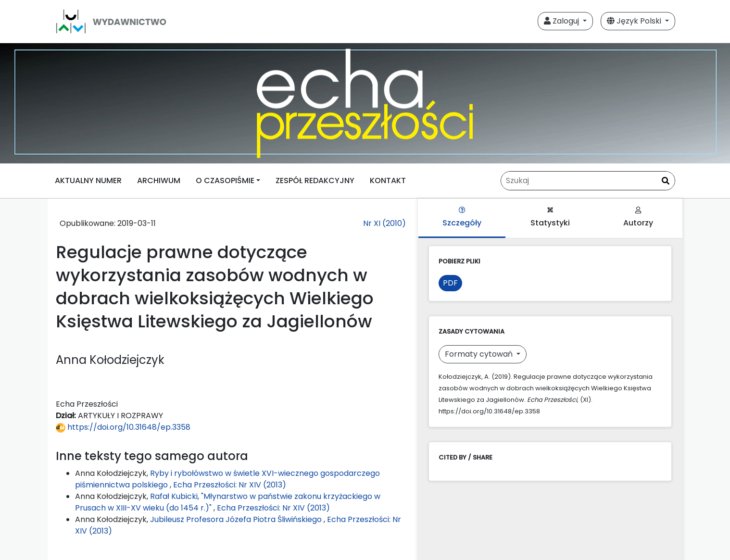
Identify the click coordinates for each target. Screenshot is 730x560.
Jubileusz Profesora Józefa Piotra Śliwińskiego (237, 519)
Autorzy (638, 218)
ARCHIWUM (159, 180)
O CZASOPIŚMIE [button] (225, 180)
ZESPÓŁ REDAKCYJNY (315, 180)
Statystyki (550, 218)
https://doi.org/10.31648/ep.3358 (123, 427)
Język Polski (635, 21)
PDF (450, 283)
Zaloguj (562, 21)
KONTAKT (388, 180)
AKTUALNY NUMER (88, 180)
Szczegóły (462, 218)
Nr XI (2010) (384, 223)
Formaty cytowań (480, 354)
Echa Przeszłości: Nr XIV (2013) (230, 485)
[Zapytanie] (588, 181)
